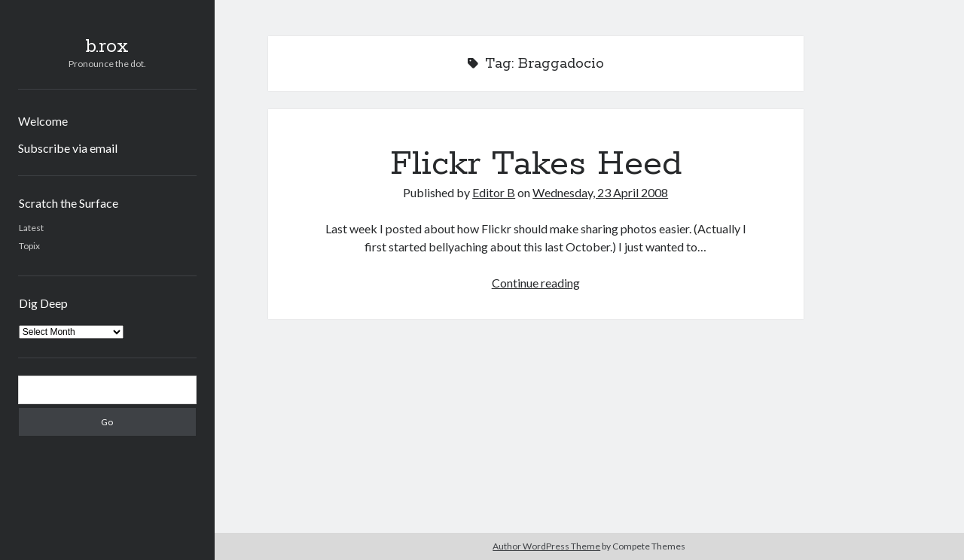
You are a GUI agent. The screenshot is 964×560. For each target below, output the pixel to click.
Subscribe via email (68, 148)
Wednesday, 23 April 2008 (600, 192)
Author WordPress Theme (546, 546)
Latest (31, 228)
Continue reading (536, 283)
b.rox (107, 47)
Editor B (494, 192)
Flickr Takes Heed (536, 164)
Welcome (43, 121)
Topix (29, 246)
